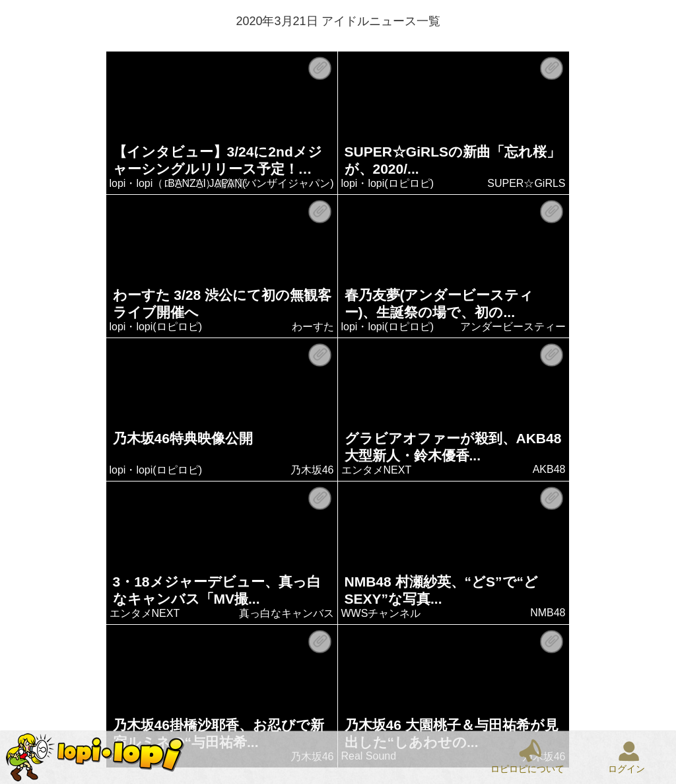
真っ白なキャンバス (287, 613)
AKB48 (549, 469)
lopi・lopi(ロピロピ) (388, 183)
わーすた (313, 327)
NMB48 (548, 613)
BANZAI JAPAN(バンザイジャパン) (251, 183)
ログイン (626, 769)
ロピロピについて (527, 769)
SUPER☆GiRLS (527, 183)
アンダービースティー (513, 327)
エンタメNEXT (377, 470)
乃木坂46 (312, 470)
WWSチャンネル (381, 613)
